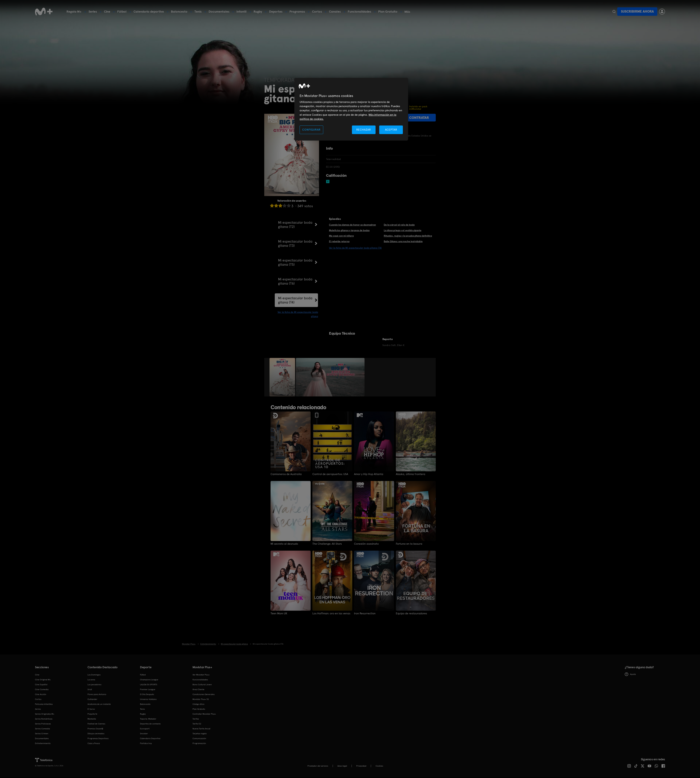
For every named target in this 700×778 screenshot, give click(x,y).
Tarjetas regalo (200, 734)
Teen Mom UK (279, 613)
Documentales (219, 11)
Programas (297, 11)
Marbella (92, 719)
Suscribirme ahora (637, 11)
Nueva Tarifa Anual (201, 729)
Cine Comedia (42, 689)
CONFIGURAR (311, 130)
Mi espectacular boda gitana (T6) (295, 281)
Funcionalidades (359, 11)
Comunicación (199, 738)
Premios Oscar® (95, 729)
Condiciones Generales (204, 694)
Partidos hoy (146, 743)
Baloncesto (179, 11)
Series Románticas (44, 719)
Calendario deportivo (149, 11)
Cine (107, 11)
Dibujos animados (96, 734)
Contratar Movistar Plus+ (204, 714)
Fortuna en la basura (409, 544)
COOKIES (379, 766)
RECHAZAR (364, 130)
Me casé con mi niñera (341, 236)
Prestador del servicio (318, 766)
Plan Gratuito (388, 11)
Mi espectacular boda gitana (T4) (295, 300)
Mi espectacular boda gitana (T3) (295, 243)
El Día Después (147, 694)
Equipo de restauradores (411, 613)
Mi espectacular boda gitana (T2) (295, 225)
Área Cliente (198, 689)
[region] (351, 109)
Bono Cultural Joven (202, 685)
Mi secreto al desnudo (284, 544)
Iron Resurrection (365, 613)
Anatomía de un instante (99, 704)
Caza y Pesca (94, 743)
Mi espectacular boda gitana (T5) (295, 262)
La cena (91, 680)
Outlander (92, 699)
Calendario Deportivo (150, 738)
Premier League (148, 689)
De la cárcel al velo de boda (399, 225)
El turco (91, 709)
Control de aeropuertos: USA (330, 474)
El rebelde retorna (339, 241)
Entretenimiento (43, 743)
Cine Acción (41, 694)
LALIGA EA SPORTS (149, 685)
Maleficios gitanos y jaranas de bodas (349, 230)
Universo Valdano (148, 699)
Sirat (90, 689)
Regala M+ (74, 11)
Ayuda (630, 674)
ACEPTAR (391, 130)
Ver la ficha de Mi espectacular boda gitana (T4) (355, 248)
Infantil (241, 11)
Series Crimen (42, 734)
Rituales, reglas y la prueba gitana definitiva (408, 236)
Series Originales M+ (45, 714)
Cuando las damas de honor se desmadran (352, 225)
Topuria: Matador (148, 719)
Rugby (258, 11)
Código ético (198, 704)
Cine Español (41, 685)
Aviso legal (342, 766)
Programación (199, 743)
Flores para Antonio (97, 694)
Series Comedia (42, 729)
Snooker (144, 734)
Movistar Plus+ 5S (201, 699)
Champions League (149, 680)
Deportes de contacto (150, 724)
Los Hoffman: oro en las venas (331, 613)
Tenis (198, 11)
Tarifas (196, 719)
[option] (283, 377)
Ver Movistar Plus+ (201, 675)
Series (93, 11)
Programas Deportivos (98, 738)
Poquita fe (92, 714)
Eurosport (145, 729)
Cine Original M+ (43, 680)
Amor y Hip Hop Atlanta (369, 474)
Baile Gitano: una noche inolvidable (403, 241)
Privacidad (361, 766)
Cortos (317, 11)
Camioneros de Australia (286, 474)
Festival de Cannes (96, 724)
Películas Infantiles (44, 704)
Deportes (276, 11)
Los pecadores (94, 685)
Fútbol (122, 11)
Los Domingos (94, 675)
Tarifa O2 (197, 724)
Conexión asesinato (366, 544)
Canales (335, 11)
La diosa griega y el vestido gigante (403, 230)
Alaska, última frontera (411, 474)
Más (407, 12)
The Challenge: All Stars (327, 544)
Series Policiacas (43, 724)
